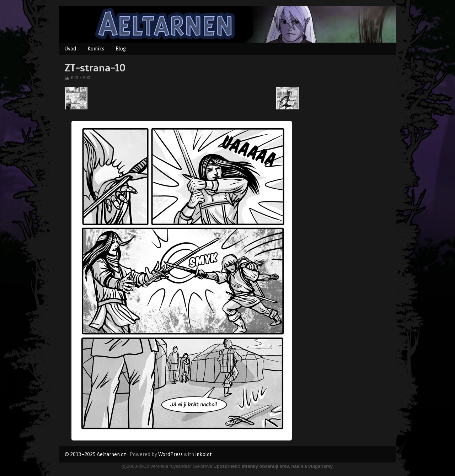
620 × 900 (81, 78)
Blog (121, 49)
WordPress (170, 454)
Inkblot (204, 454)
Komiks (96, 49)
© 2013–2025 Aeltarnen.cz (95, 454)
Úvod (70, 49)
